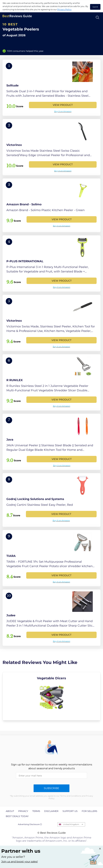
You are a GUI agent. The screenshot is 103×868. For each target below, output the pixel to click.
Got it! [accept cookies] (95, 7)
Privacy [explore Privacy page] (23, 811)
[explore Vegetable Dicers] (51, 696)
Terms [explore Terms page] (36, 811)
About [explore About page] (10, 811)
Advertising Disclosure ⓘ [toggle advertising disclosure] (30, 824)
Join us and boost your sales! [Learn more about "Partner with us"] (20, 862)
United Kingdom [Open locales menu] (71, 824)
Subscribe (51, 788)
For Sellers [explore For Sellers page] (89, 811)
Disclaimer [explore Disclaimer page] (51, 811)
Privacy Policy (64, 9)
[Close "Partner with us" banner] (100, 849)
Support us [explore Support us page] (70, 811)
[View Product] (51, 88)
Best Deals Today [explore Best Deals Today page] (17, 816)
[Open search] (97, 17)
